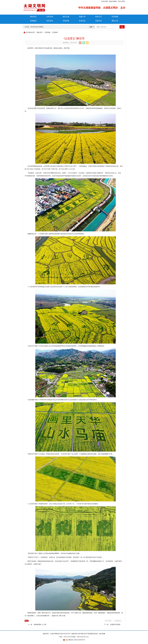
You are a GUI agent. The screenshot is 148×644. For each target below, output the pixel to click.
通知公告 (115, 21)
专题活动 (98, 21)
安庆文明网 (121, 1)
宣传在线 (50, 21)
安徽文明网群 (113, 1)
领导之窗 (66, 17)
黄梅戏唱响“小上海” (40, 625)
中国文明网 (104, 1)
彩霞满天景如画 (115, 625)
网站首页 (33, 17)
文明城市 (55, 32)
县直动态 (82, 21)
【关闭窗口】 (118, 621)
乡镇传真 (66, 21)
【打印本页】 (108, 621)
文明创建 (115, 17)
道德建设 (33, 21)
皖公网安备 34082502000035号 (75, 640)
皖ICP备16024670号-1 (64, 634)
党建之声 (82, 17)
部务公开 (98, 17)
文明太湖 (50, 17)
